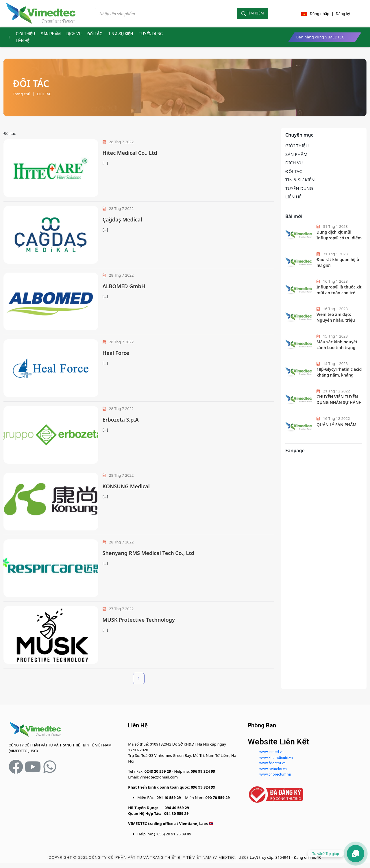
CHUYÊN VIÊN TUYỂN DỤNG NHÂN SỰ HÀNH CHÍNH (339, 402)
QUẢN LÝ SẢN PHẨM (336, 425)
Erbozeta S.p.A (121, 420)
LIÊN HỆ (23, 41)
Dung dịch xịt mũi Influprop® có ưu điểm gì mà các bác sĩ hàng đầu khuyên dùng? (339, 241)
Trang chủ (22, 94)
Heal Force (116, 353)
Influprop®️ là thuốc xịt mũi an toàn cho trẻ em (339, 293)
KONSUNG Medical (126, 486)
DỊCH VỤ (74, 34)
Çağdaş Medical (122, 219)
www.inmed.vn (271, 752)
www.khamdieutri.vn (276, 758)
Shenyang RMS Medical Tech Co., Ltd (148, 553)
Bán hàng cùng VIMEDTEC (320, 37)
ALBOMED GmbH (124, 286)
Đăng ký (343, 14)
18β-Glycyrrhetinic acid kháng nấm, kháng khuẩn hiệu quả (339, 375)
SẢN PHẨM (51, 34)
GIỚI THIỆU (25, 34)
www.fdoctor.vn (272, 763)
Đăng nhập (320, 14)
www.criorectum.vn (275, 774)
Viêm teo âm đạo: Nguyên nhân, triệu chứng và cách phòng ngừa (338, 323)
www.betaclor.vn (273, 769)
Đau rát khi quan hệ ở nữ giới (338, 262)
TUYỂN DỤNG (151, 34)
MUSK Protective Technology (139, 620)
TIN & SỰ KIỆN (121, 34)
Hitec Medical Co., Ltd (130, 153)
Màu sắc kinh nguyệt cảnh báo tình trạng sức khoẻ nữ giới (337, 347)
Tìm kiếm (253, 13)
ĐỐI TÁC (95, 34)
